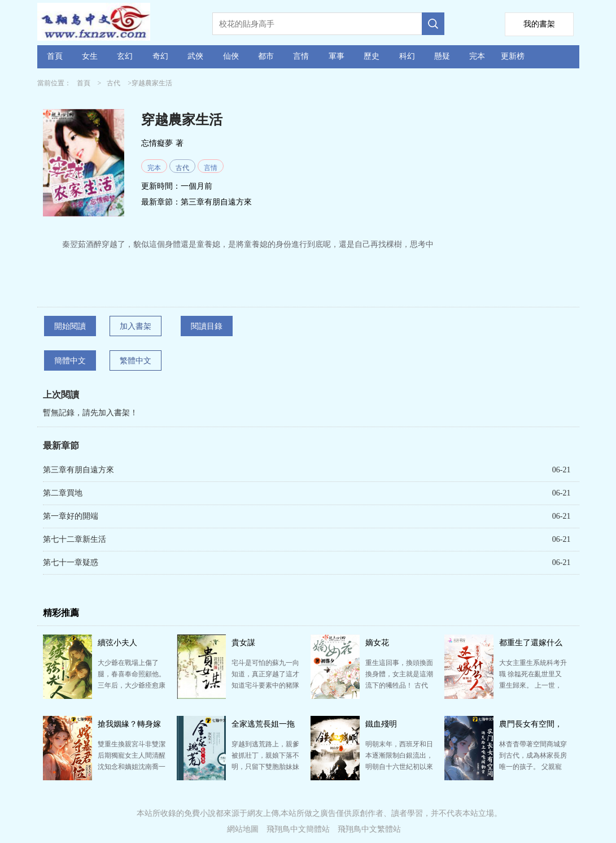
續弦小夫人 (117, 643)
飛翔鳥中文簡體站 (298, 829)
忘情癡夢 (157, 143)
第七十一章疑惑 (71, 562)
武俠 (195, 56)
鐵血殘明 (381, 724)
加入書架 (136, 326)
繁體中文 (136, 361)
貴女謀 (243, 643)
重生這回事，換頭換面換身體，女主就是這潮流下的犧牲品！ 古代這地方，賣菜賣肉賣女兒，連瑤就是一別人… (399, 685)
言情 (301, 56)
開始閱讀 (70, 326)
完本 (477, 56)
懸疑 (442, 56)
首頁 (55, 56)
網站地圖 (243, 829)
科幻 (407, 56)
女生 (90, 56)
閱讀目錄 (207, 326)
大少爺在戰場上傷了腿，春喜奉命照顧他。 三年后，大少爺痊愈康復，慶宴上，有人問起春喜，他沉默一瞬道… (132, 685)
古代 (113, 83)
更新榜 (513, 56)
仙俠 (231, 56)
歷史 (372, 56)
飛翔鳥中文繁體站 (369, 829)
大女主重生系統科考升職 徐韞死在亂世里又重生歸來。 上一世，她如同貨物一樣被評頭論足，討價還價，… (533, 685)
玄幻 (125, 56)
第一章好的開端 (71, 516)
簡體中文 (70, 361)
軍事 (337, 56)
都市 (266, 56)
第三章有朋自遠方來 (216, 202)
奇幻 (160, 56)
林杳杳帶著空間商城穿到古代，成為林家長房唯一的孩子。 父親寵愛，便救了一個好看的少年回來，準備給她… (533, 767)
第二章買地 (63, 493)
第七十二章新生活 (75, 539)
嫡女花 (377, 643)
